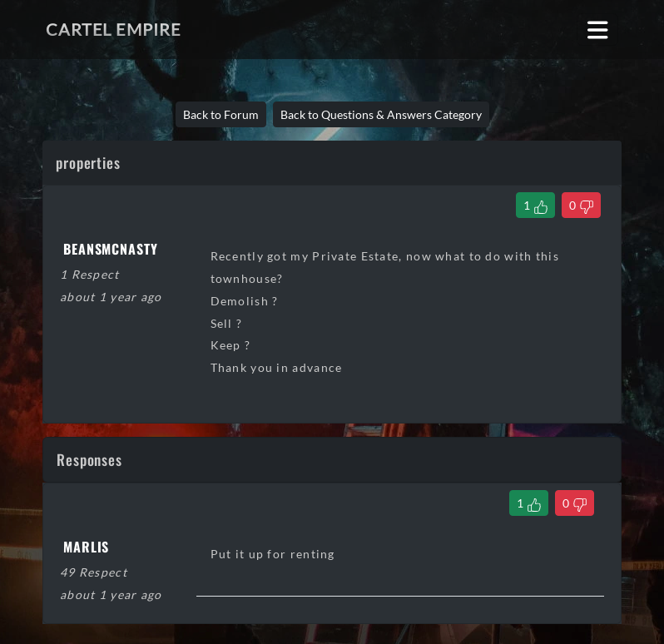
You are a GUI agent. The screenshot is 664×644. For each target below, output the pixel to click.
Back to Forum (221, 114)
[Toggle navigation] (598, 30)
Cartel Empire (113, 29)
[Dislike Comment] (575, 503)
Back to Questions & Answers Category (381, 114)
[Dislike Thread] (581, 205)
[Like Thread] (535, 205)
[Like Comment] (529, 503)
